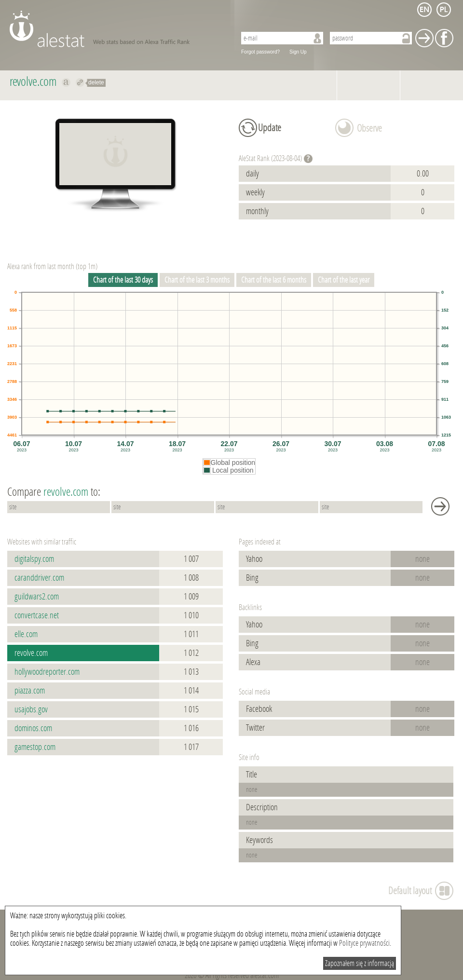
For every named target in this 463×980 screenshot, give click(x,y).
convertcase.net (37, 615)
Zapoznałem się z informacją (360, 963)
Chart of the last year (344, 280)
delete (96, 82)
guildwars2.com (37, 597)
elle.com (26, 634)
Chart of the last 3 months (197, 280)
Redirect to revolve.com (80, 82)
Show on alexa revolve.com (66, 82)
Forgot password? (260, 52)
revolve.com (31, 653)
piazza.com (30, 691)
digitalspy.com (34, 559)
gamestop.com (35, 747)
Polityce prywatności (364, 943)
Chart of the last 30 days (123, 280)
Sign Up (298, 52)
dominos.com (33, 728)
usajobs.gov (31, 709)
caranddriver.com (39, 578)
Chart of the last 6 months (274, 280)
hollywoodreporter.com (47, 672)
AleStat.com (117, 29)
